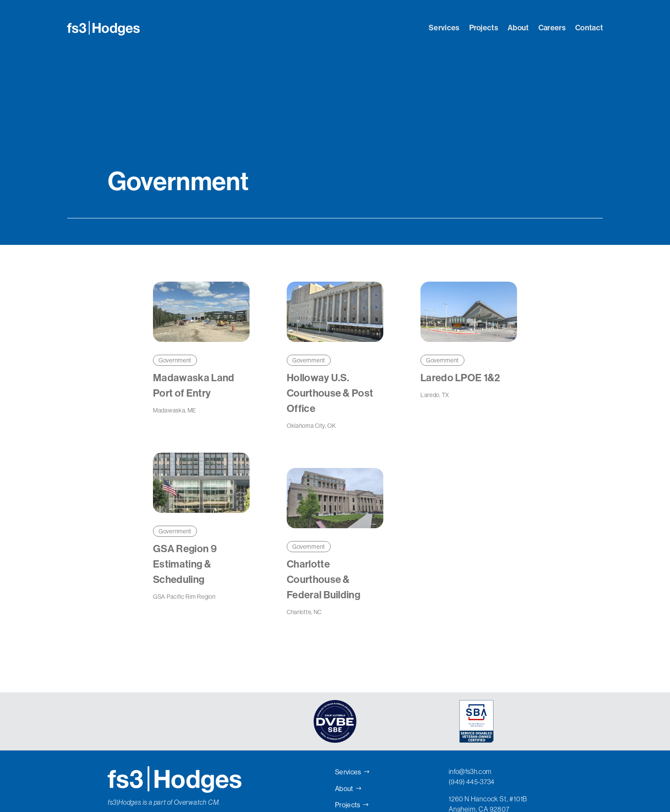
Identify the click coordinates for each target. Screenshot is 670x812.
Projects (484, 28)
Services (444, 28)
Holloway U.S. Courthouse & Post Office (330, 393)
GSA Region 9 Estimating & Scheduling (185, 564)
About (518, 28)
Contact (589, 28)
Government (175, 360)
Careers (552, 28)
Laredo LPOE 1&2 (460, 378)
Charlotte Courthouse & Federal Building (323, 580)
